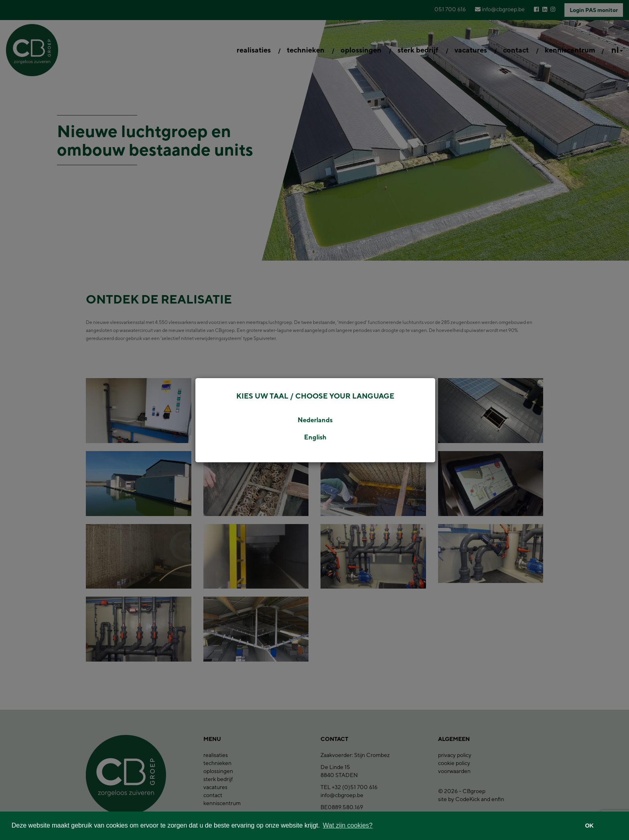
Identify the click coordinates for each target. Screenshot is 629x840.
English (315, 437)
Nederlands (315, 420)
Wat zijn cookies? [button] (348, 825)
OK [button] (589, 826)
